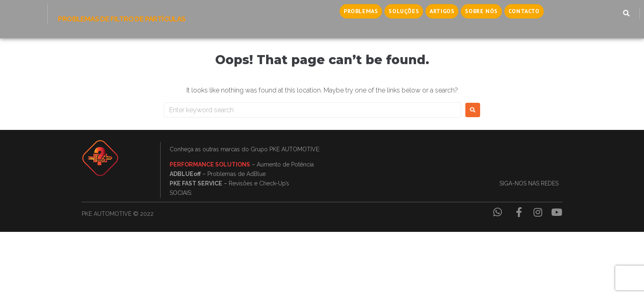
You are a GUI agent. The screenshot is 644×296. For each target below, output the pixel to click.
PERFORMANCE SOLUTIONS (210, 164)
